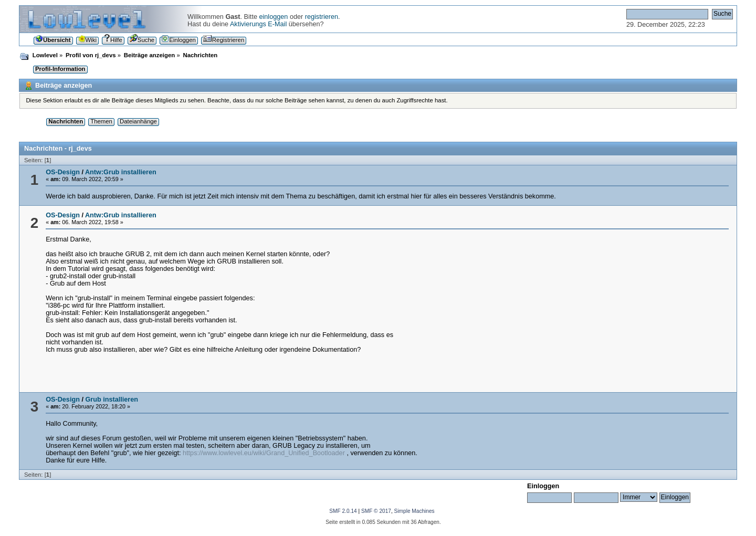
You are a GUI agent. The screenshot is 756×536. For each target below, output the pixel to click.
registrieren (322, 17)
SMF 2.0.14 (343, 511)
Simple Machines (414, 511)
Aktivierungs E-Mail (258, 24)
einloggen (273, 17)
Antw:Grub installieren (121, 172)
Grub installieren (112, 400)
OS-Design (63, 172)
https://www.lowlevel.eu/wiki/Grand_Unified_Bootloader (264, 453)
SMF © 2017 (376, 511)
